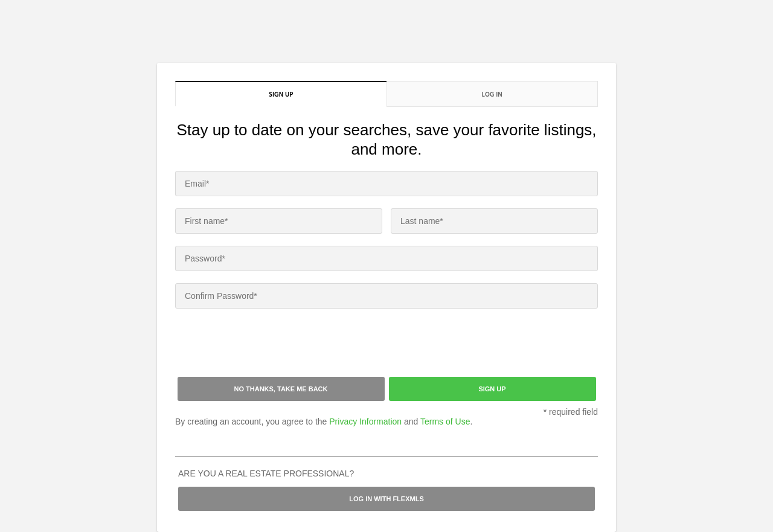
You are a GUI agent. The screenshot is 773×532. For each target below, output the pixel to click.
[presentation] (267, 344)
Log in (492, 94)
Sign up (281, 94)
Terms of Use (445, 421)
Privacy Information (365, 421)
